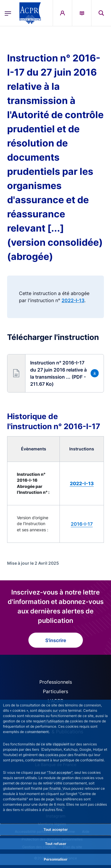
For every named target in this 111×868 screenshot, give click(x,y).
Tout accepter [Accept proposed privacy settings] (56, 829)
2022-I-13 (73, 300)
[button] (55, 373)
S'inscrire (56, 640)
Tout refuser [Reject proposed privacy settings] (56, 844)
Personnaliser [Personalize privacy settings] (56, 859)
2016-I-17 (82, 524)
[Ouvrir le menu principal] (8, 13)
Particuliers (55, 691)
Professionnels (56, 682)
